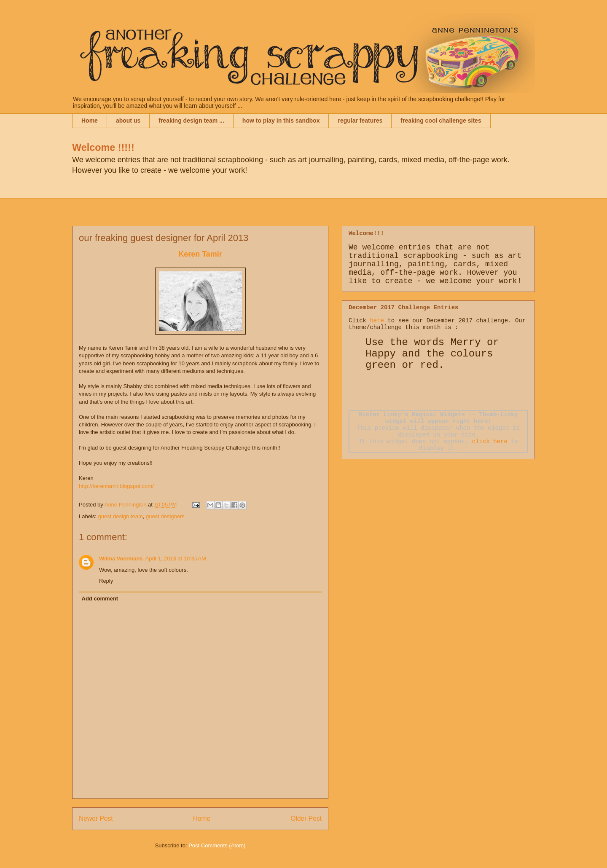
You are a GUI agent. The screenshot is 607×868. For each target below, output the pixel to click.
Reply (106, 581)
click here (490, 442)
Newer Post (96, 818)
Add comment (100, 599)
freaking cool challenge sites (441, 121)
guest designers (165, 516)
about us (128, 121)
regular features (360, 121)
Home (90, 121)
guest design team (121, 516)
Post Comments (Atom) (217, 845)
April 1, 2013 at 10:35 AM (176, 559)
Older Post (306, 818)
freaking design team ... (191, 121)
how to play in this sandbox (281, 121)
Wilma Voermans (121, 559)
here (377, 321)
